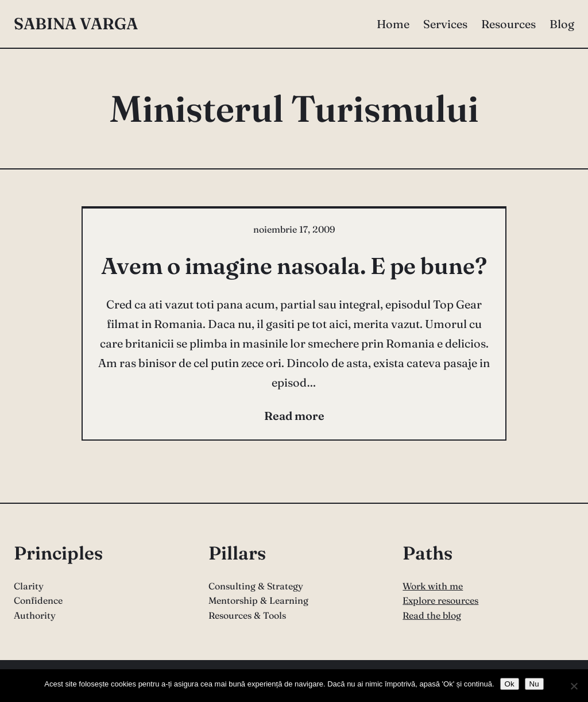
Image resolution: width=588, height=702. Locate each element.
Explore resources (440, 600)
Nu (534, 684)
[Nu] (574, 686)
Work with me (433, 586)
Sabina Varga (76, 24)
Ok (510, 684)
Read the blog (432, 615)
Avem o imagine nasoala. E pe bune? (294, 266)
